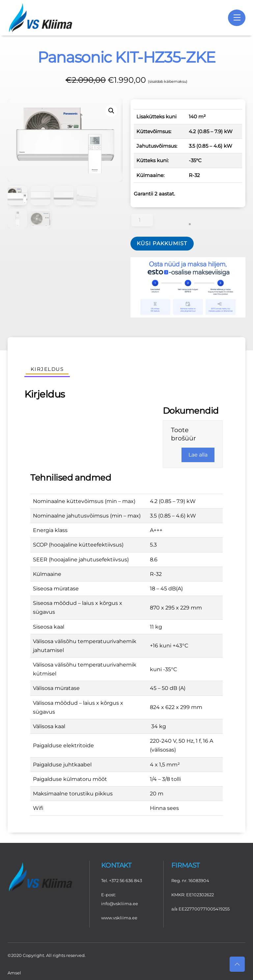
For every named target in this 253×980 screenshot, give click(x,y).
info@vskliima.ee (120, 903)
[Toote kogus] (142, 220)
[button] (111, 110)
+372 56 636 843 (126, 880)
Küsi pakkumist (162, 243)
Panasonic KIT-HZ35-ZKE (126, 57)
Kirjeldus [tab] (47, 369)
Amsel (14, 972)
